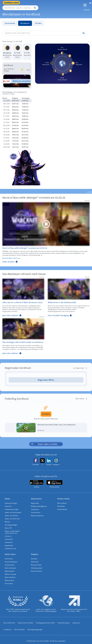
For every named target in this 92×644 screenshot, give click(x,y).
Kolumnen (8, 504)
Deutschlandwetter (11, 559)
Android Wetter (62, 507)
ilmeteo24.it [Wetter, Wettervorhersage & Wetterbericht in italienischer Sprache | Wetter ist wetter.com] (9, 540)
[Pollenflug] (85, 3)
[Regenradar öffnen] (46, 377)
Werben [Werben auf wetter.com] (7, 519)
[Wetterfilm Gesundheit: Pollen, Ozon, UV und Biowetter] (46, 425)
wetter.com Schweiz (11, 513)
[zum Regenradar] (80, 365)
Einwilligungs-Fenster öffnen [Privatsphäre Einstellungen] (45, 620)
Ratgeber (35, 551)
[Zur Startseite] (12, 3)
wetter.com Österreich (12, 516)
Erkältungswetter (37, 565)
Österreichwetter (10, 565)
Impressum (76, 620)
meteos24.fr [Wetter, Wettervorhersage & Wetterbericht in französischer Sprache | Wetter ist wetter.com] (9, 536)
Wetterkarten (36, 496)
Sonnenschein (36, 510)
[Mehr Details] (81, 396)
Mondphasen (25, 20)
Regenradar (35, 500)
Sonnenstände (10, 20)
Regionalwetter (10, 568)
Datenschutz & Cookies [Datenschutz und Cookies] (26, 620)
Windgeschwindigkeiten (39, 504)
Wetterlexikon (9, 578)
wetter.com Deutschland (13, 510)
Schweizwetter (10, 562)
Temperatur (35, 507)
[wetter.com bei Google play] (37, 481)
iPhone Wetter (62, 500)
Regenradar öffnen (46, 377)
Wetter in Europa (10, 571)
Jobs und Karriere (9, 620)
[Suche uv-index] (83, 30)
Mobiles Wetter (64, 496)
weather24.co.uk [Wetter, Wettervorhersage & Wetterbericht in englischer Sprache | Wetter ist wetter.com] (10, 546)
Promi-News (9, 581)
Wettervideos (10, 551)
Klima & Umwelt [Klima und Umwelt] (36, 568)
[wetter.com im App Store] (54, 481)
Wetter (8, 496)
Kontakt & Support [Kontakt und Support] (64, 620)
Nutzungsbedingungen (35, 627)
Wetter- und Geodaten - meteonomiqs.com (13, 529)
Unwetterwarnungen (12, 507)
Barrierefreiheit (19, 627)
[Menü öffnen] (89, 3)
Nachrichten (9, 556)
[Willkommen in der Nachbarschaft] (67, 296)
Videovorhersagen (11, 500)
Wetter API (8, 525)
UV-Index (38, 20)
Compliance (8, 627)
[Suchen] (56, 3)
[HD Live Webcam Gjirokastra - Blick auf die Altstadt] (17, 78)
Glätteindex (35, 559)
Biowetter (34, 556)
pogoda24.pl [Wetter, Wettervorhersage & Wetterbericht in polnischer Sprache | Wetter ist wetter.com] (9, 543)
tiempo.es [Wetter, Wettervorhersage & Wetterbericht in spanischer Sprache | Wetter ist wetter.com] (8, 533)
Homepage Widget (11, 522)
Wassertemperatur (37, 513)
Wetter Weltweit (10, 575)
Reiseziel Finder (36, 562)
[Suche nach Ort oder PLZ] (41, 3)
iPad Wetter (61, 504)
